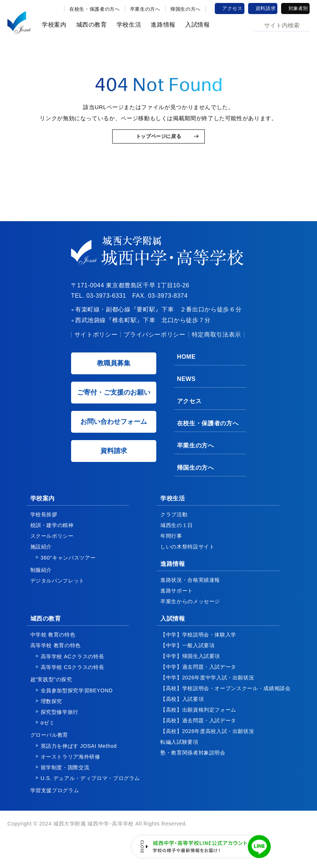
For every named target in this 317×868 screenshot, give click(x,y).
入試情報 (195, 25)
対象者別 (298, 8)
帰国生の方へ (186, 9)
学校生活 (126, 25)
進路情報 (161, 25)
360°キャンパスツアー (68, 572)
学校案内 (52, 25)
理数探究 (52, 716)
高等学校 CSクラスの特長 (73, 682)
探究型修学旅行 (60, 726)
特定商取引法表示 (216, 349)
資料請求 (266, 8)
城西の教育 (89, 25)
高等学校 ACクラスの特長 (73, 671)
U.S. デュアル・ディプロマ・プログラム (91, 793)
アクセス (232, 8)
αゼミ (48, 737)
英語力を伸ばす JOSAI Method (79, 760)
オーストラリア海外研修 (71, 771)
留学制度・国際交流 (65, 782)
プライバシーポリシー (154, 349)
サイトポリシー (96, 349)
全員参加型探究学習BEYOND (77, 705)
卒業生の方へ (145, 9)
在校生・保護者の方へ (94, 9)
